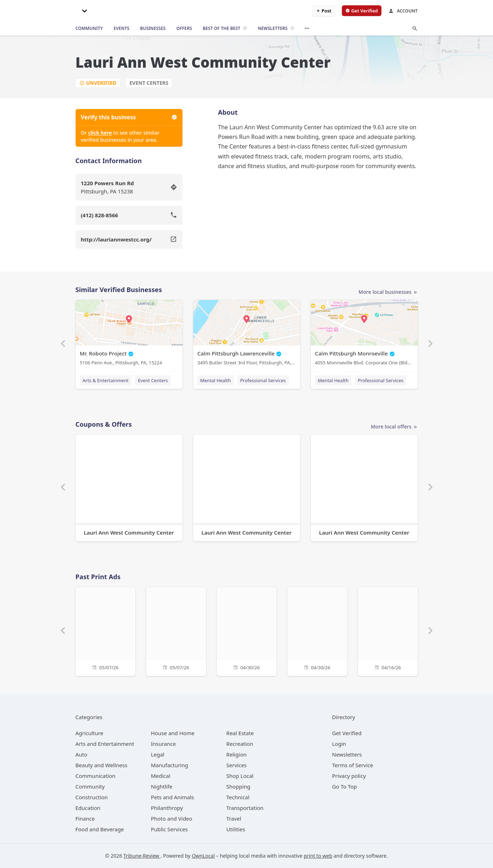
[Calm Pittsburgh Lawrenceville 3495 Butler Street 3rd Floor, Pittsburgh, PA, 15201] (247, 334)
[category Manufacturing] (170, 765)
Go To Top (345, 786)
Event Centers (149, 83)
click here (100, 133)
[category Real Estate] (240, 733)
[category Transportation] (245, 808)
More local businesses (388, 292)
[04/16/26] (388, 631)
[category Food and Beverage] (100, 829)
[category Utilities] (236, 829)
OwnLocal (203, 856)
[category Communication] (96, 776)
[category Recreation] (240, 744)
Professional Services (263, 380)
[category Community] (90, 786)
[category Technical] (238, 797)
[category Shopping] (238, 786)
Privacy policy (349, 776)
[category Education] (88, 808)
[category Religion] (237, 754)
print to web (318, 856)
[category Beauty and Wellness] (102, 765)
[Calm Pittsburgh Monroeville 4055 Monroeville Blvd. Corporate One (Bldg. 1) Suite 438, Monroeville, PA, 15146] (364, 334)
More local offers (394, 427)
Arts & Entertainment (106, 380)
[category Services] (237, 765)
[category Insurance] (163, 744)
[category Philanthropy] (167, 808)
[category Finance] (85, 818)
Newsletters (347, 754)
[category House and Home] (173, 733)
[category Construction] (92, 797)
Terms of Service (353, 765)
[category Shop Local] (240, 776)
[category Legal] (158, 754)
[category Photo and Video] (171, 818)
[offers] (184, 28)
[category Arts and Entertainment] (105, 744)
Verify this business (129, 117)
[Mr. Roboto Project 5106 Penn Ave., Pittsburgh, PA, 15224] (129, 334)
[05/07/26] (106, 631)
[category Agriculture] (89, 733)
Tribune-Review (142, 856)
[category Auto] (81, 754)
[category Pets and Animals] (172, 797)
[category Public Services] (169, 829)
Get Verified (347, 733)
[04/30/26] (247, 631)
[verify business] (362, 11)
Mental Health (216, 380)
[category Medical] (161, 776)
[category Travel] (234, 818)
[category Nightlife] (162, 786)
